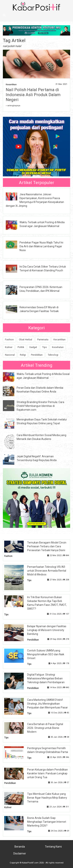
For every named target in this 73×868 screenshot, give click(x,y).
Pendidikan (37, 355)
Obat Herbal (26, 339)
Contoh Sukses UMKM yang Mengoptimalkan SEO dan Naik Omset (46, 654)
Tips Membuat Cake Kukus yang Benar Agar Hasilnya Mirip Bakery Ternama (47, 798)
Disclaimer (20, 853)
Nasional (10, 355)
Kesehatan (58, 347)
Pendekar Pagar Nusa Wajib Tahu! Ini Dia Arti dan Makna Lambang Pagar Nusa (41, 246)
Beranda (20, 847)
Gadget (33, 347)
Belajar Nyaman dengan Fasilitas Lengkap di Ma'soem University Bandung (47, 630)
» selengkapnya (13, 106)
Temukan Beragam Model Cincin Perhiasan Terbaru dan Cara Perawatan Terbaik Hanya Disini (47, 546)
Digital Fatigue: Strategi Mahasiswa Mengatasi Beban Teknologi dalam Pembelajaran (46, 678)
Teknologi (53, 355)
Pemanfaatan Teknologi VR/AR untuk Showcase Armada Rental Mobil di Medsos (47, 571)
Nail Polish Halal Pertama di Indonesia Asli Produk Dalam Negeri (33, 95)
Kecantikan (11, 85)
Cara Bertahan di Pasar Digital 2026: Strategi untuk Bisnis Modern (45, 728)
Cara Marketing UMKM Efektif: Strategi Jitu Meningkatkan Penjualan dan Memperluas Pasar (47, 704)
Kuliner (9, 347)
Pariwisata (43, 339)
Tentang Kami (53, 847)
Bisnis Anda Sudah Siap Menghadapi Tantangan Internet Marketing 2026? (47, 822)
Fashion (9, 339)
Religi (23, 355)
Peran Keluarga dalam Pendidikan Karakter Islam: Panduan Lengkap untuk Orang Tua (47, 773)
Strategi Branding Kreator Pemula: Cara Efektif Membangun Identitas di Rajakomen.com (40, 406)
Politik (21, 347)
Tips (45, 347)
